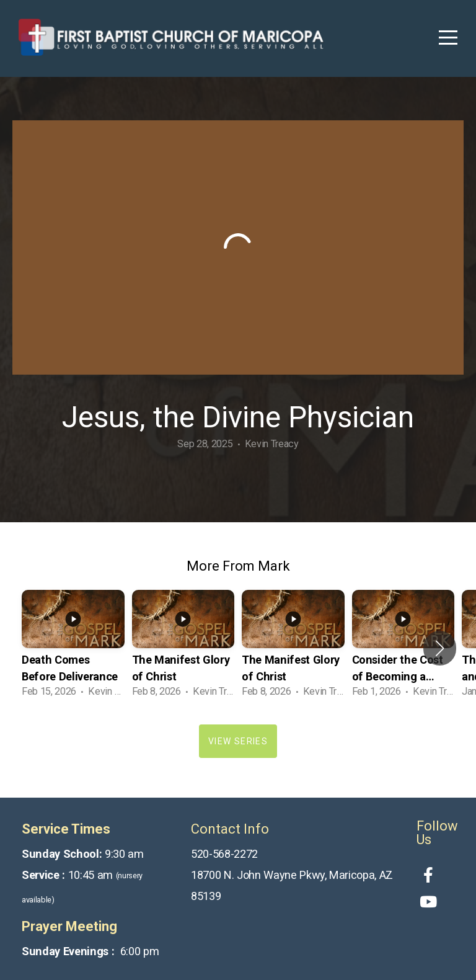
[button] (440, 648)
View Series (238, 741)
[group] (73, 648)
